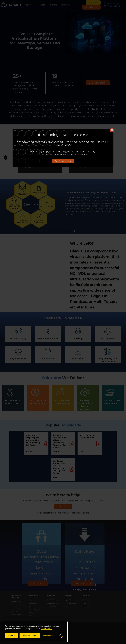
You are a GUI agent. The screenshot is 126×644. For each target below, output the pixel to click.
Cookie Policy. (46, 629)
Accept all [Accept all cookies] (12, 636)
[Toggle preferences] (48, 636)
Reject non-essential (30, 636)
